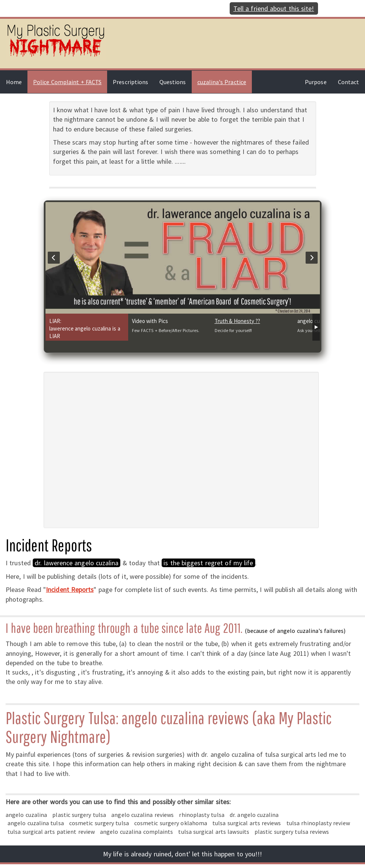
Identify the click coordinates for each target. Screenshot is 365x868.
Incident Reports (70, 589)
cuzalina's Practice (222, 82)
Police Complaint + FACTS (67, 82)
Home (14, 82)
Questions (173, 82)
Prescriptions (130, 82)
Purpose (316, 82)
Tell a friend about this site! (274, 8)
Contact (348, 82)
